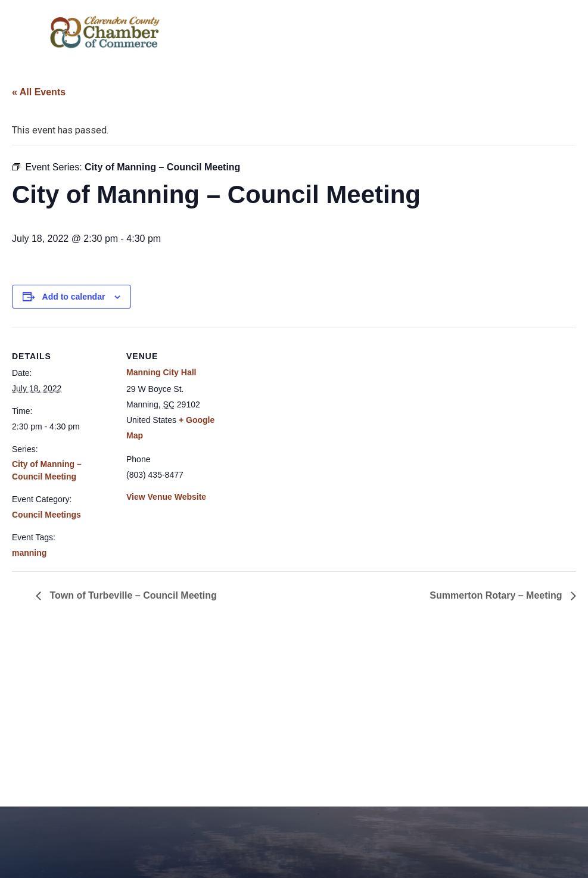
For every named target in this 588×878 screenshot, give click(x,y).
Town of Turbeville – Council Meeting (132, 595)
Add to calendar (74, 297)
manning (29, 553)
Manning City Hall (161, 372)
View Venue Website (166, 497)
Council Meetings (46, 515)
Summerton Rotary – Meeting (497, 595)
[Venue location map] (304, 410)
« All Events (39, 92)
